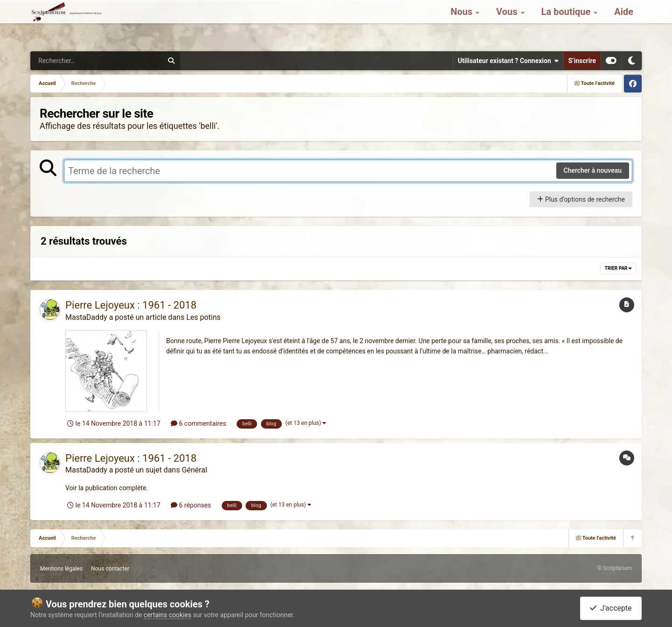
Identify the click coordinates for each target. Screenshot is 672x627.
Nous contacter (110, 569)
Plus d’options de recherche (581, 199)
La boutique (567, 23)
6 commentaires (199, 423)
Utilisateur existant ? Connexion (508, 61)
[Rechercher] (71, 61)
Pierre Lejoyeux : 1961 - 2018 (131, 305)
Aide (624, 23)
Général (194, 470)
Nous (462, 23)
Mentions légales (61, 569)
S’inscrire (582, 61)
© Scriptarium (615, 568)
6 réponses (191, 505)
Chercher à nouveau (593, 170)
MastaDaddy (86, 317)
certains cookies (168, 615)
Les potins (203, 317)
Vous (508, 23)
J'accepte (611, 608)
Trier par (618, 268)
